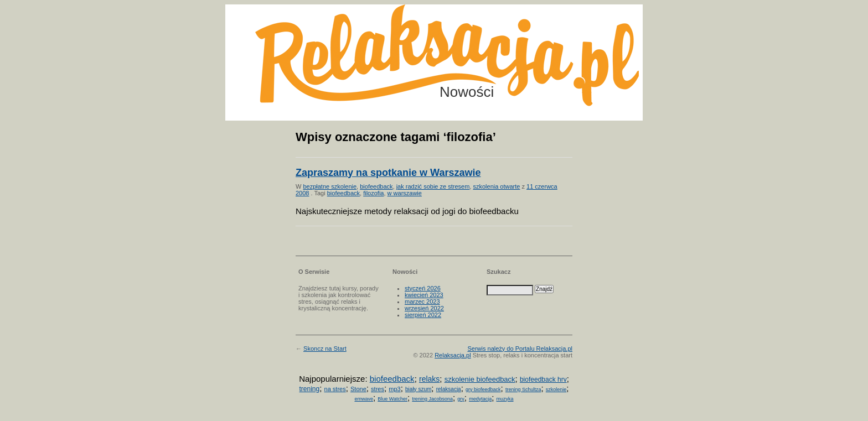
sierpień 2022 (423, 315)
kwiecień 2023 (424, 295)
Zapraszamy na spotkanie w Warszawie (388, 173)
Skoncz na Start (325, 349)
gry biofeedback (483, 389)
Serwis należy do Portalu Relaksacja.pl (520, 349)
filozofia (373, 193)
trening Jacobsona (432, 399)
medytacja (480, 399)
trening (309, 389)
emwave (364, 399)
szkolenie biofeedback (480, 379)
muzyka (505, 399)
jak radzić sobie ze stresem (433, 186)
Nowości (467, 92)
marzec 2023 (422, 302)
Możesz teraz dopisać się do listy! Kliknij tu (823, 46)
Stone (358, 389)
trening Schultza (523, 389)
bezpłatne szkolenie (330, 186)
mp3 (394, 389)
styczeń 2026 (423, 288)
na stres (335, 389)
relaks (429, 379)
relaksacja (449, 389)
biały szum (418, 389)
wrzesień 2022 (424, 308)
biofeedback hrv (543, 380)
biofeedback (376, 186)
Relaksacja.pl (453, 355)
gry (461, 399)
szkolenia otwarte (496, 186)
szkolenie (556, 389)
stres (378, 389)
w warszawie (405, 193)
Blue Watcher (392, 399)
